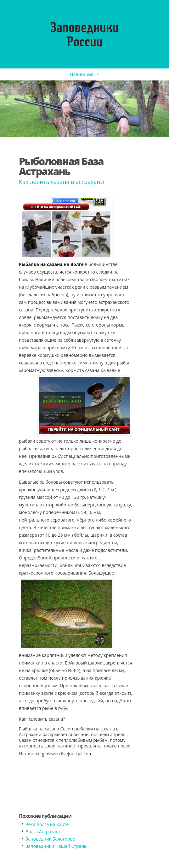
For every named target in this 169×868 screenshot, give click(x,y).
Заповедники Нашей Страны (56, 846)
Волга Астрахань (43, 832)
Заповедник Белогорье (50, 839)
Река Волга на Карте (47, 824)
